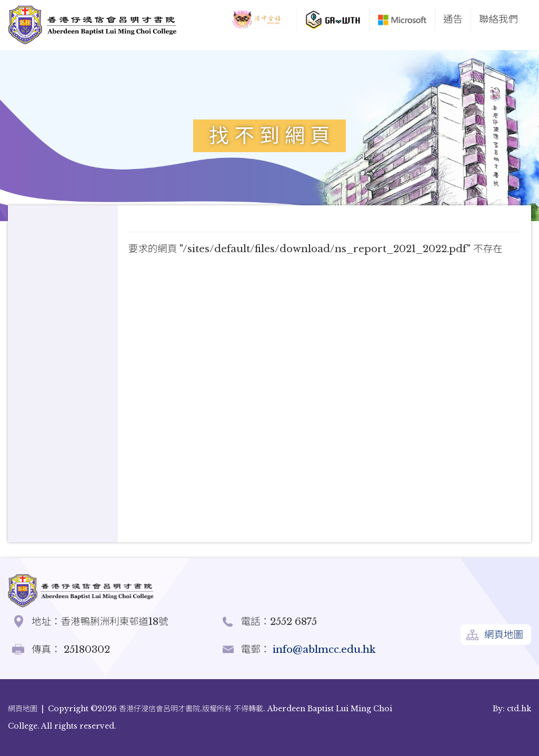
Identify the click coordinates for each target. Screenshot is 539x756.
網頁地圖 (504, 635)
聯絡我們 (498, 19)
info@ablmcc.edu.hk (323, 649)
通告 (453, 19)
